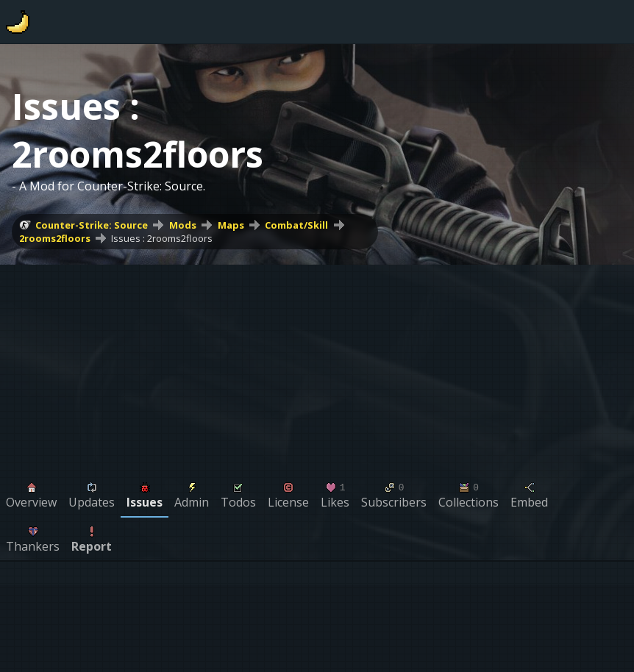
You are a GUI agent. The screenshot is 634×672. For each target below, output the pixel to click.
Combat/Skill (296, 225)
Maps (231, 225)
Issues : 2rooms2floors (162, 238)
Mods (183, 225)
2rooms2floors (55, 238)
